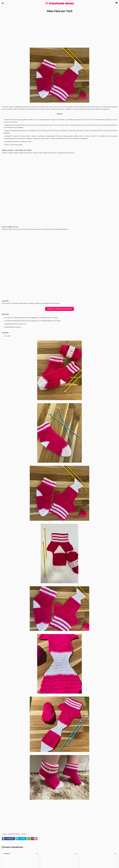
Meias (5, 834)
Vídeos (24, 834)
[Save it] (116, 16)
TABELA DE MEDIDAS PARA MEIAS (59, 309)
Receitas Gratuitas (14, 834)
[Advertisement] (58, 32)
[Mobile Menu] (3, 3)
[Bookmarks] (116, 3)
